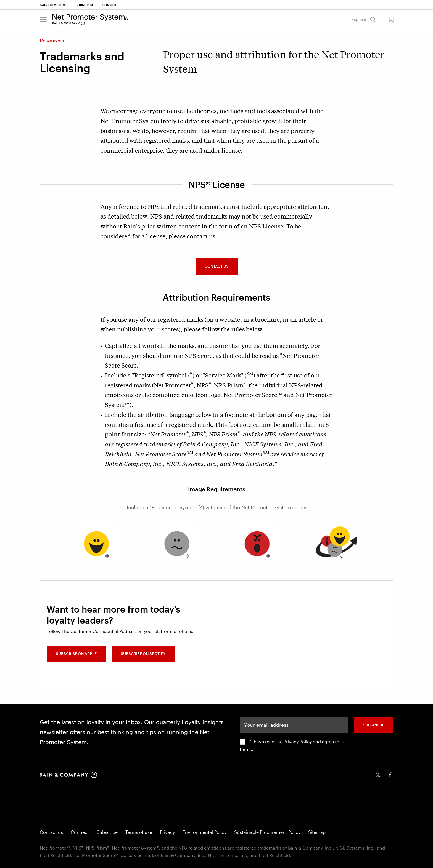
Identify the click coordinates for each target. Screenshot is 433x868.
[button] (43, 20)
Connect (110, 5)
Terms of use (139, 832)
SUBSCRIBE (373, 725)
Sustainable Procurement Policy (267, 832)
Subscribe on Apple (76, 654)
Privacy (167, 832)
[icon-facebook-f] (390, 775)
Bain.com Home (54, 5)
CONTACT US (217, 266)
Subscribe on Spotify (145, 654)
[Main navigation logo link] (90, 20)
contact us (201, 236)
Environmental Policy (204, 832)
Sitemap (317, 832)
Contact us (51, 832)
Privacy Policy (298, 741)
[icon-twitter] (378, 775)
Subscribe (85, 5)
